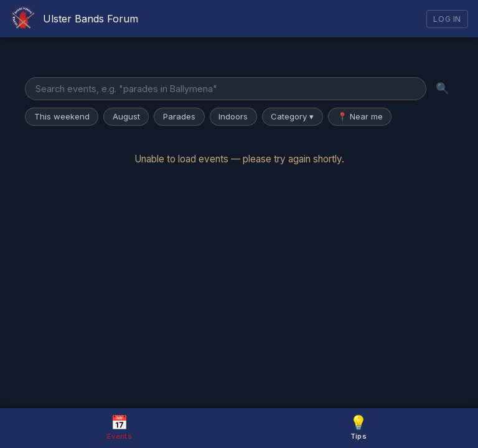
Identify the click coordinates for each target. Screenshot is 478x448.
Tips (358, 427)
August (126, 116)
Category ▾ (292, 116)
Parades (179, 116)
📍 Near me (360, 116)
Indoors (233, 116)
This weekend (62, 116)
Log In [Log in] (447, 19)
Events (119, 427)
